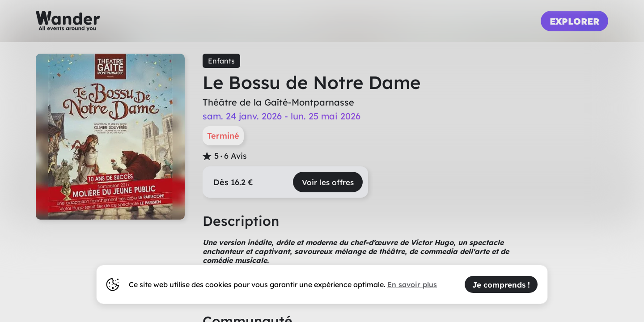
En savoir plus (412, 284)
